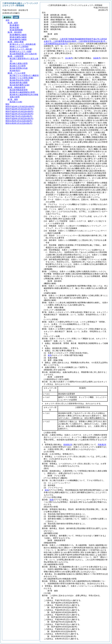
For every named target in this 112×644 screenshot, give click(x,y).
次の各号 (69, 58)
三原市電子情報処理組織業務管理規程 (75, 41)
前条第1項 (68, 445)
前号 (50, 355)
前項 (47, 490)
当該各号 (97, 58)
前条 (51, 500)
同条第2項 (102, 445)
